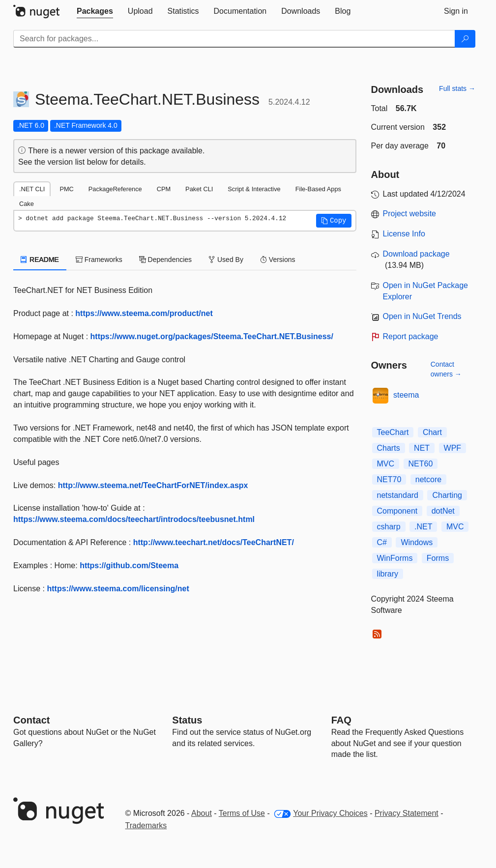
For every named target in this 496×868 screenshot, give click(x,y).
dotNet (443, 511)
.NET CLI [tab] (32, 189)
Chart (432, 432)
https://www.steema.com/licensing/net (118, 589)
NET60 (421, 464)
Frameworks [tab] (99, 260)
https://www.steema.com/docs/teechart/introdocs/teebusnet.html (134, 519)
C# (382, 542)
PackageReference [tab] (115, 189)
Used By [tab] (226, 260)
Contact (31, 720)
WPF (453, 448)
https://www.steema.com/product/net (144, 313)
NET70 (389, 479)
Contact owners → (446, 369)
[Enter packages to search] (234, 39)
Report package (411, 336)
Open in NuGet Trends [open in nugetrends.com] (422, 316)
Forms (438, 558)
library (388, 574)
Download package (416, 254)
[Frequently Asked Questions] (341, 720)
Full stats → (457, 88)
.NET (423, 527)
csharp (389, 527)
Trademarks (146, 825)
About (202, 813)
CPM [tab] (164, 189)
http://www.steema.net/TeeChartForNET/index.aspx (153, 485)
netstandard (398, 495)
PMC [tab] (66, 189)
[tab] (95, 11)
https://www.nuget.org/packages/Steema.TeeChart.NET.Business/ (212, 336)
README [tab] (40, 260)
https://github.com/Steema (129, 565)
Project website (410, 214)
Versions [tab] (278, 260)
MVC (386, 464)
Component (397, 511)
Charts (389, 448)
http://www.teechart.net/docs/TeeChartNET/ (214, 542)
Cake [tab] (27, 204)
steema (406, 395)
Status (187, 720)
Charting (447, 495)
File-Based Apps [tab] (318, 189)
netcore (428, 479)
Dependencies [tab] (165, 260)
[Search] (465, 39)
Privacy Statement (407, 813)
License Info (404, 234)
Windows (417, 542)
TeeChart (393, 432)
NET (422, 448)
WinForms (395, 558)
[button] (334, 221)
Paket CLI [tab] (199, 189)
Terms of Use (242, 813)
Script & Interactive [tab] (254, 189)
